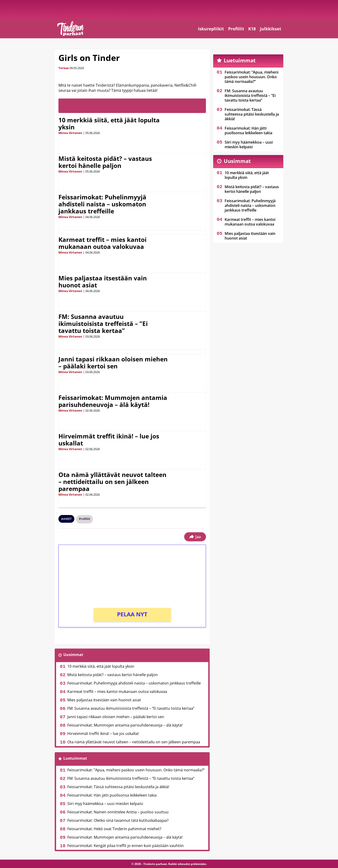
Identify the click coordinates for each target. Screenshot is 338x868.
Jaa (195, 537)
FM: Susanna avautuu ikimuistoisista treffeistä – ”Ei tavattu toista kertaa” (103, 324)
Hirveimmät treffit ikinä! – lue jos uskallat (109, 440)
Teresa (64, 68)
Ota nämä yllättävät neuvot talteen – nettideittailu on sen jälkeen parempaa (112, 482)
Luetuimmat (75, 758)
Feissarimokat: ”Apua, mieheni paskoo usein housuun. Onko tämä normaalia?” (136, 770)
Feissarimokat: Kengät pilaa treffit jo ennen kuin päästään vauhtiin (126, 846)
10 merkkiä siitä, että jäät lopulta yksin (109, 123)
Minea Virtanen (70, 133)
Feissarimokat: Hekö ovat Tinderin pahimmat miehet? (114, 829)
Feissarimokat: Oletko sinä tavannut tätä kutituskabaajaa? (118, 820)
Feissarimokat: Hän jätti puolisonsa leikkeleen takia (112, 795)
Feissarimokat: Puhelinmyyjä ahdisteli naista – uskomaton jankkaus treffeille (102, 204)
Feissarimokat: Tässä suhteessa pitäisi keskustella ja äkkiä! (118, 787)
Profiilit (236, 29)
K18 (252, 29)
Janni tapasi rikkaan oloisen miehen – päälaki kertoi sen (113, 363)
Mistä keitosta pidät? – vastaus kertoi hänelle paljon (105, 162)
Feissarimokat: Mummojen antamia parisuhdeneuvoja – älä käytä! (113, 401)
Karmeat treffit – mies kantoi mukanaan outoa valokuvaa (102, 243)
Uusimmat (73, 655)
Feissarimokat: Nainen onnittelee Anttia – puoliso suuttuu (118, 812)
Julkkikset (271, 29)
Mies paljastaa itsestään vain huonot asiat (103, 282)
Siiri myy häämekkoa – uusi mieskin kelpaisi (105, 804)
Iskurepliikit (211, 29)
